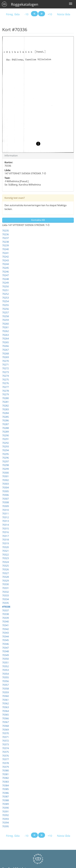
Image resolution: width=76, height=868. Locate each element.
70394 (5, 823)
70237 (5, 238)
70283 (5, 409)
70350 (5, 659)
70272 (5, 368)
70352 (5, 666)
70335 (5, 603)
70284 (5, 413)
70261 (5, 327)
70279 (5, 394)
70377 (5, 759)
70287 (5, 424)
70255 (5, 305)
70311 (5, 514)
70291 (5, 439)
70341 (5, 625)
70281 (5, 402)
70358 (5, 689)
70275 (5, 380)
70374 (5, 748)
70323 (5, 558)
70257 (5, 313)
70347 (5, 648)
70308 (5, 502)
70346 (5, 644)
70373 (5, 744)
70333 (5, 595)
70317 (5, 536)
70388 (5, 800)
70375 (5, 752)
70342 (5, 629)
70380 (5, 771)
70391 (5, 812)
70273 (5, 372)
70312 (5, 517)
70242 (5, 257)
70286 (5, 420)
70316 (5, 532)
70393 (5, 819)
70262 (5, 331)
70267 (5, 350)
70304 (5, 488)
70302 (5, 480)
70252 (5, 294)
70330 (5, 584)
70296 (5, 458)
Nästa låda (64, 14)
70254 (5, 301)
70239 (5, 245)
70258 (5, 316)
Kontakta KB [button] (38, 220)
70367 (5, 722)
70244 (5, 264)
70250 (5, 286)
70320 (5, 547)
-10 (26, 14)
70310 (5, 510)
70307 (5, 499)
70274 (5, 376)
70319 (5, 543)
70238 (5, 242)
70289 (5, 432)
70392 (5, 815)
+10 (50, 14)
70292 (5, 443)
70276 (5, 383)
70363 (5, 707)
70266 (5, 346)
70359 (5, 692)
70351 (5, 663)
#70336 (6, 607)
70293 (5, 447)
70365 (5, 715)
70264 (5, 339)
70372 (5, 741)
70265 (5, 342)
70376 (5, 756)
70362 (5, 703)
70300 (5, 473)
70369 (5, 730)
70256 (5, 309)
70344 (5, 637)
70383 (5, 782)
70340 (5, 622)
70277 (5, 387)
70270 (5, 361)
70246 (5, 272)
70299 (5, 469)
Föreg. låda (13, 14)
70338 (5, 614)
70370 (5, 733)
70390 (5, 808)
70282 (5, 406)
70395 (5, 826)
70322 (5, 555)
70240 (5, 249)
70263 (5, 335)
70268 (5, 354)
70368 (5, 726)
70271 (5, 365)
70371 (5, 737)
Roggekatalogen (25, 4)
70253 (5, 298)
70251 (5, 290)
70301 (5, 476)
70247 (5, 275)
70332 (5, 592)
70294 (5, 450)
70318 (5, 540)
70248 (5, 279)
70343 (5, 633)
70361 (5, 700)
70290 (5, 435)
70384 (5, 786)
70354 (5, 674)
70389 (5, 804)
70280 (5, 398)
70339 (5, 618)
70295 (5, 454)
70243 (5, 260)
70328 (5, 577)
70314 (5, 525)
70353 (5, 670)
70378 (5, 763)
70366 (5, 718)
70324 (5, 562)
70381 (5, 774)
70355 (5, 677)
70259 (5, 320)
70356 (5, 681)
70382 (5, 778)
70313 (5, 521)
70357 (5, 685)
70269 (5, 357)
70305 (5, 491)
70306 (5, 495)
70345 (5, 640)
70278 (5, 391)
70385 (5, 789)
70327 (5, 573)
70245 (5, 268)
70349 (5, 655)
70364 (5, 711)
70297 (5, 461)
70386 (5, 793)
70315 (5, 529)
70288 (5, 428)
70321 (5, 551)
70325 (5, 566)
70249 (5, 283)
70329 (5, 581)
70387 (5, 797)
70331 (5, 588)
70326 (5, 569)
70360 (5, 696)
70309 (5, 506)
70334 (5, 599)
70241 (5, 253)
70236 (5, 234)
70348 (5, 651)
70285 (5, 417)
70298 (5, 465)
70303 (5, 484)
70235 (5, 231)
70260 (5, 324)
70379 (5, 767)
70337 (5, 610)
